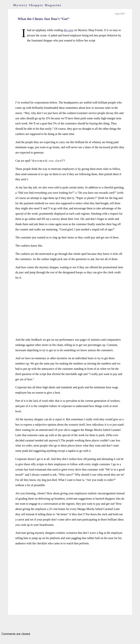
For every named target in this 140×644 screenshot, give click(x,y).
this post (69, 30)
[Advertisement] (70, 72)
